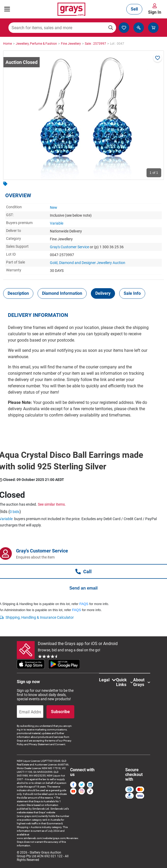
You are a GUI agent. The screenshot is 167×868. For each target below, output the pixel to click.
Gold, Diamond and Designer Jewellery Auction (88, 263)
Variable (57, 223)
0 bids (15, 512)
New (54, 207)
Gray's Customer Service (69, 247)
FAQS (84, 604)
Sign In (155, 12)
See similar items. (52, 504)
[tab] (18, 293)
